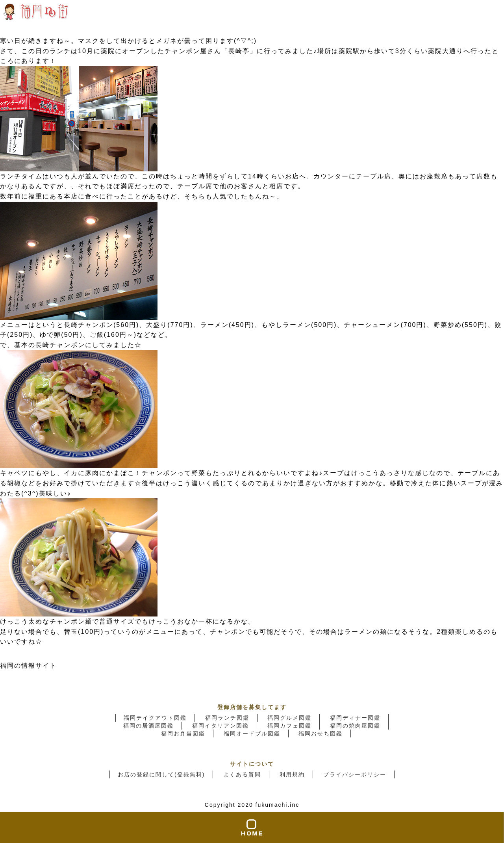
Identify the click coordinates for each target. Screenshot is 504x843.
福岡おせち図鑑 (321, 733)
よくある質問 (242, 774)
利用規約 (292, 774)
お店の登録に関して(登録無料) (161, 774)
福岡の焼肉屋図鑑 (355, 726)
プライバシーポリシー (355, 774)
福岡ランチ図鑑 (227, 718)
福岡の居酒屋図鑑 (148, 726)
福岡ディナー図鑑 (355, 718)
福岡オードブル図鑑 (252, 733)
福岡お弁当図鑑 (183, 733)
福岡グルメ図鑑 (289, 718)
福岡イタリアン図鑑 (220, 726)
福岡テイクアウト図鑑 (155, 718)
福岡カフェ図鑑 (289, 726)
